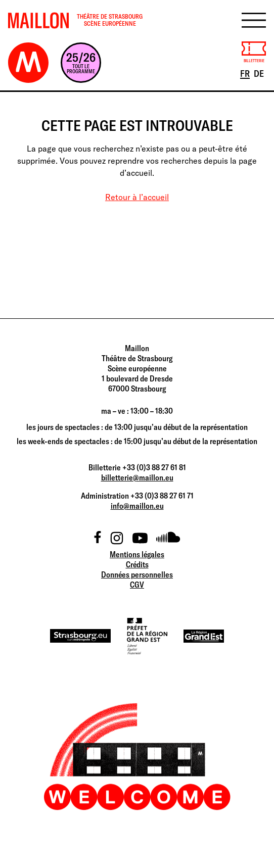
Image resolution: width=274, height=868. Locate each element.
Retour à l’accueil (137, 197)
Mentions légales (137, 554)
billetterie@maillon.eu (137, 477)
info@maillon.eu (137, 506)
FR (246, 73)
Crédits (137, 564)
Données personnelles (137, 574)
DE (260, 73)
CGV (137, 585)
